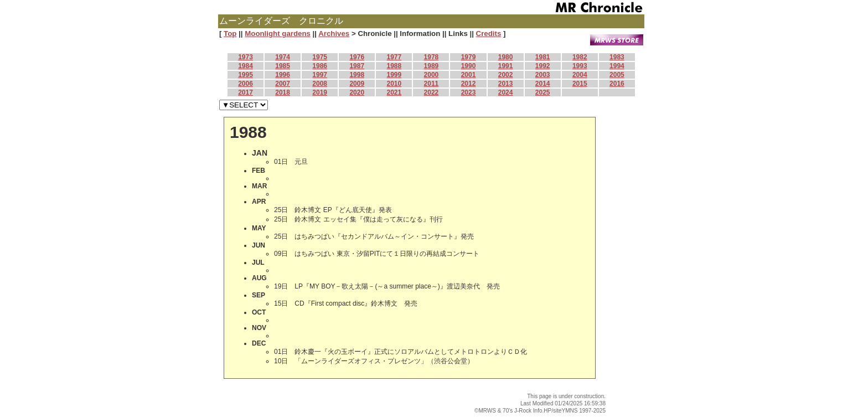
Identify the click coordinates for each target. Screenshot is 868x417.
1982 (580, 57)
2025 (543, 92)
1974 (283, 57)
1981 (543, 57)
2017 (246, 92)
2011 (432, 84)
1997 (320, 75)
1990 (469, 66)
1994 (617, 66)
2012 (469, 84)
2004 (580, 75)
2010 (394, 84)
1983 (617, 57)
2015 (580, 84)
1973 (246, 57)
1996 (283, 75)
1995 (246, 75)
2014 (543, 84)
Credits (489, 34)
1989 (432, 66)
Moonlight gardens (278, 34)
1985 (283, 66)
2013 (506, 84)
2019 (320, 92)
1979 (469, 57)
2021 (394, 92)
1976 (357, 57)
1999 (394, 75)
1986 (320, 66)
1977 (394, 57)
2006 (246, 84)
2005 (617, 75)
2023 (469, 92)
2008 (320, 84)
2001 (469, 75)
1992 (543, 66)
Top (230, 34)
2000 (432, 75)
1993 (580, 66)
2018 (283, 92)
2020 (357, 92)
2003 (543, 75)
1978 (432, 57)
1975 (320, 57)
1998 (357, 75)
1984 (246, 66)
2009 (357, 84)
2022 (432, 92)
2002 (506, 75)
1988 (394, 66)
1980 (506, 57)
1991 (506, 66)
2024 (506, 92)
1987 (357, 66)
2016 (617, 84)
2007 (283, 84)
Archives (334, 34)
